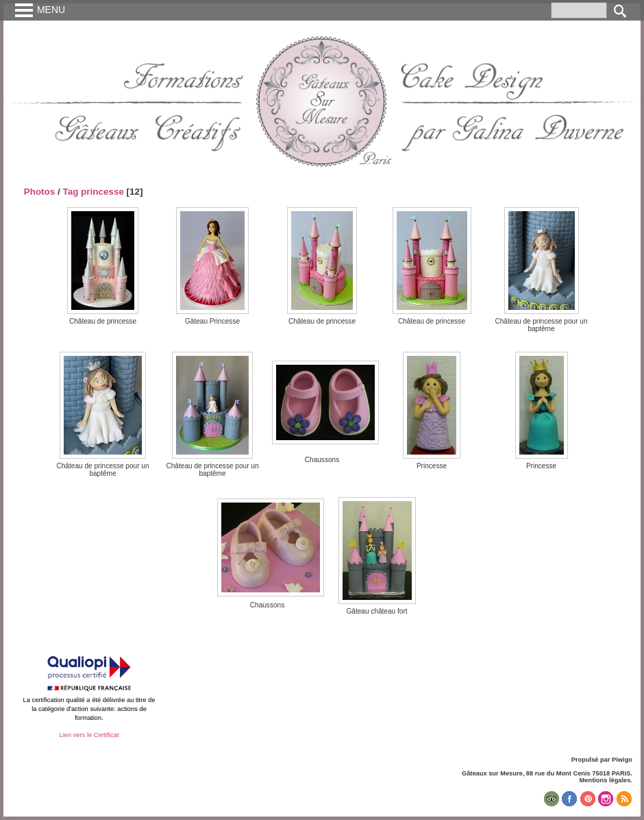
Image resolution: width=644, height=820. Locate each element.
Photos (40, 192)
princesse (102, 192)
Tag (70, 192)
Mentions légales (605, 780)
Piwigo (622, 760)
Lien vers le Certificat (89, 735)
